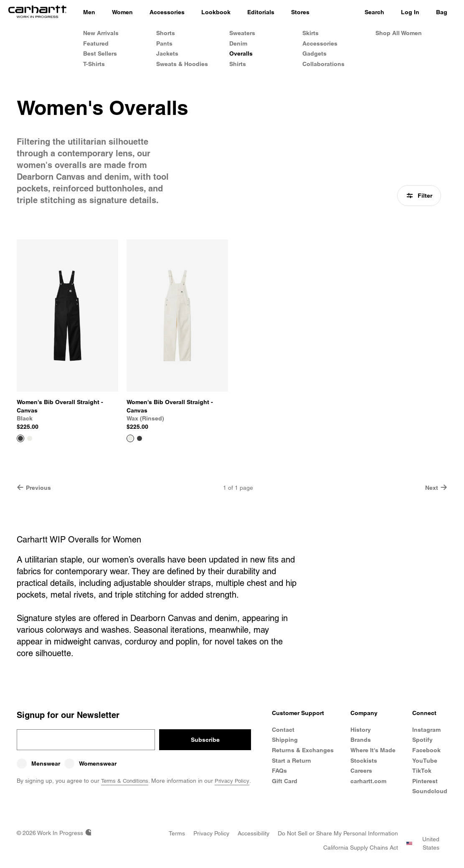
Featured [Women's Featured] (96, 43)
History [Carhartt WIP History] (361, 730)
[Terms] (177, 833)
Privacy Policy (237, 781)
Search (374, 12)
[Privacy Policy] (211, 833)
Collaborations (323, 64)
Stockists (364, 761)
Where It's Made (373, 750)
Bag (442, 12)
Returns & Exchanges (288, 754)
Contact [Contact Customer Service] (284, 730)
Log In (410, 12)
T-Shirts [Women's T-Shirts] (94, 64)
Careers (361, 771)
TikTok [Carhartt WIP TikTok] (422, 771)
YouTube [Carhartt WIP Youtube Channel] (425, 761)
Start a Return (292, 769)
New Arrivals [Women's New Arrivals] (101, 33)
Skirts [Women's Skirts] (311, 33)
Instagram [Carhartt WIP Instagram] (426, 730)
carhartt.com (368, 781)
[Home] (37, 13)
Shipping (285, 740)
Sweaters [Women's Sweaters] (242, 33)
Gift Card (285, 789)
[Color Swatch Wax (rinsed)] (30, 438)
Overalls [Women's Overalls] (241, 53)
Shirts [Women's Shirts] (238, 64)
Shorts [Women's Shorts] (166, 33)
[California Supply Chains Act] (361, 848)
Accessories (320, 43)
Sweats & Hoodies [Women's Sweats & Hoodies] (182, 64)
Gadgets (314, 53)
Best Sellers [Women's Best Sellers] (100, 53)
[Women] (122, 13)
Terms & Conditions (127, 781)
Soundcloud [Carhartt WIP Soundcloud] (430, 791)
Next (436, 487)
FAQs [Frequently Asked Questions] (280, 779)
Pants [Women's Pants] (164, 43)
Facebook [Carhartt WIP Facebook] (426, 750)
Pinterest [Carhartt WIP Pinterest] (425, 781)
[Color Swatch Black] (139, 438)
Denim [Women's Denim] (238, 43)
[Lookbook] (216, 13)
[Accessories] (167, 13)
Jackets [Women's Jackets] (167, 53)
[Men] (89, 13)
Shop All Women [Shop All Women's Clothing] (399, 33)
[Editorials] (261, 13)
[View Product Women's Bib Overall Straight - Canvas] (67, 335)
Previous (34, 487)
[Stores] (300, 13)
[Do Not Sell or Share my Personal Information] (338, 833)
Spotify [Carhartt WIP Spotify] (422, 740)
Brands (361, 740)
